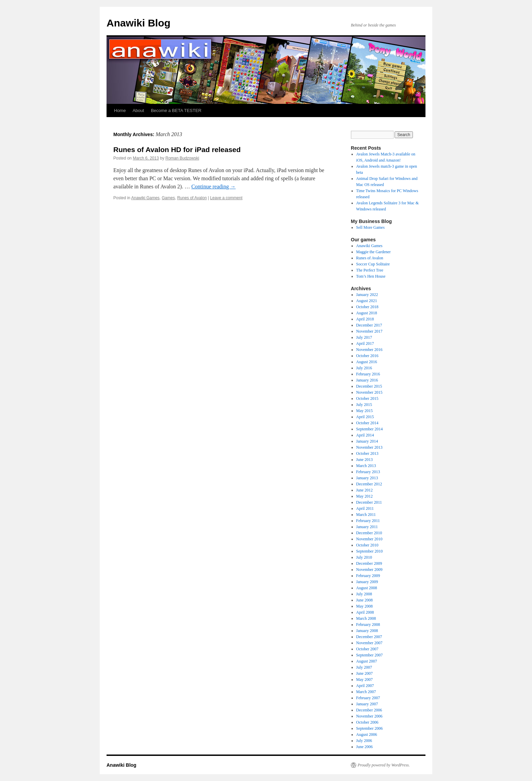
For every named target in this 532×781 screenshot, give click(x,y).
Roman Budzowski (182, 158)
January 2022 (367, 295)
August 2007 (367, 661)
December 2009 (369, 563)
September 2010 (369, 551)
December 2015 (369, 386)
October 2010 (367, 545)
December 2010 (369, 533)
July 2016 (364, 368)
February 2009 (368, 576)
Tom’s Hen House (371, 276)
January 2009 (367, 582)
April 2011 (365, 508)
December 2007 (369, 637)
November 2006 (369, 716)
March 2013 (366, 466)
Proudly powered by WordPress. (384, 765)
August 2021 (367, 301)
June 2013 (365, 460)
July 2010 (364, 557)
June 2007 (365, 673)
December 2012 (369, 484)
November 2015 (369, 392)
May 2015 (365, 411)
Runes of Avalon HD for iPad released (177, 150)
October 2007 (367, 649)
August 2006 (367, 734)
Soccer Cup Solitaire (373, 264)
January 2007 (367, 704)
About (138, 110)
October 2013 (367, 453)
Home (120, 110)
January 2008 (367, 631)
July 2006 (364, 741)
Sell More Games (370, 227)
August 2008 (367, 588)
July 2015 (364, 405)
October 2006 (367, 722)
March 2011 (366, 515)
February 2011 (368, 521)
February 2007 (368, 698)
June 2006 (365, 747)
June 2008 (365, 600)
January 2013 (367, 478)
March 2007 (366, 692)
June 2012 (365, 490)
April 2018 (365, 319)
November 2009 (369, 570)
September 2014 (369, 429)
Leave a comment (226, 198)
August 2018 (367, 313)
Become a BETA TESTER (176, 110)
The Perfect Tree (370, 270)
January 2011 (367, 527)
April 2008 (365, 612)
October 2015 (367, 398)
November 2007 (369, 643)
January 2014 (367, 441)
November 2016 (369, 350)
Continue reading (214, 187)
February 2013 (368, 472)
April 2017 (365, 343)
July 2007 (364, 667)
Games (168, 198)
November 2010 (369, 539)
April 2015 (365, 417)
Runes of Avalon (192, 198)
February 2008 (368, 625)
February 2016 (368, 374)
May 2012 (365, 496)
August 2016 (367, 362)
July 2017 (364, 337)
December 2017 (369, 325)
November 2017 (369, 331)
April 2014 (365, 435)
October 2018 (367, 307)
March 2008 (366, 618)
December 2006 (369, 710)
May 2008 (365, 606)
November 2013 (369, 447)
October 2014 (367, 423)
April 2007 (365, 686)
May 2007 (365, 680)
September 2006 (369, 728)
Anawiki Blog (138, 23)
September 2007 (369, 655)
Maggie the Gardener (374, 252)
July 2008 (364, 594)
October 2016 (367, 356)
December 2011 (369, 502)
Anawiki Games (145, 198)
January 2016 (367, 380)
